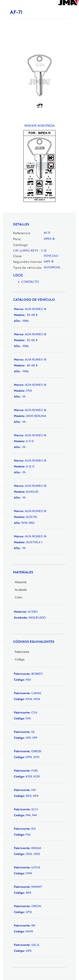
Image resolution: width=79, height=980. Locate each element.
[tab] (39, 224)
